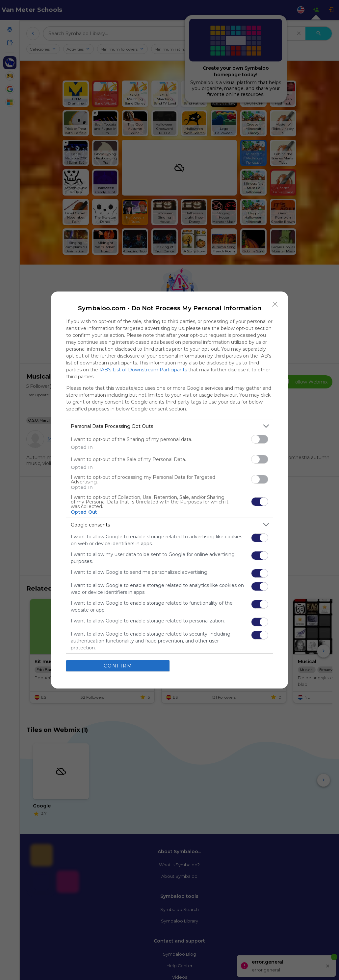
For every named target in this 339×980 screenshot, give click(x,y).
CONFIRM (118, 666)
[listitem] (169, 426)
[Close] (275, 304)
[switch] (260, 439)
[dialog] (169, 490)
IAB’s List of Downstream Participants (143, 370)
